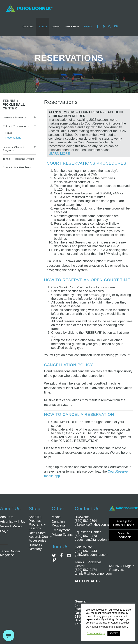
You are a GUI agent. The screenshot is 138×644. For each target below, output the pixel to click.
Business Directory (35, 547)
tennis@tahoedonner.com (93, 574)
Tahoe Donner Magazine (10, 553)
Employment (61, 530)
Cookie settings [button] (96, 633)
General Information (15, 117)
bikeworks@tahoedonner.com (96, 525)
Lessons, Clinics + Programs (14, 149)
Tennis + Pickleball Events (18, 159)
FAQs (4, 531)
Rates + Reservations (16, 126)
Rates (9, 133)
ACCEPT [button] (114, 633)
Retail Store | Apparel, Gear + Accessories (40, 537)
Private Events (62, 535)
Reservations (13, 138)
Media (56, 517)
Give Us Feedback (124, 535)
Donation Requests (59, 524)
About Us (7, 517)
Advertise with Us (12, 522)
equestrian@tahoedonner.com (96, 540)
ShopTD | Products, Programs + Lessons (37, 523)
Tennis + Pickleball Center (14, 105)
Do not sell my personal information (107, 627)
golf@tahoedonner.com (91, 555)
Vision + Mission (12, 526)
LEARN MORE (59, 154)
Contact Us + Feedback (17, 167)
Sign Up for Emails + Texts (124, 523)
